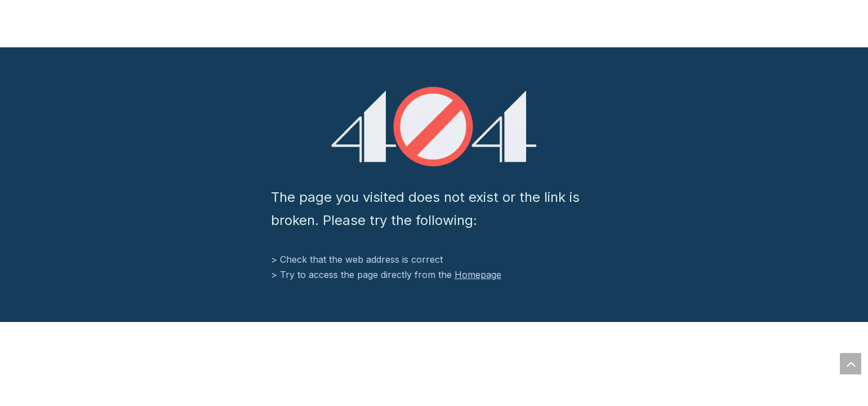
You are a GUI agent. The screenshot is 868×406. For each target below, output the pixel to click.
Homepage (478, 275)
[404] (434, 127)
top (851, 364)
